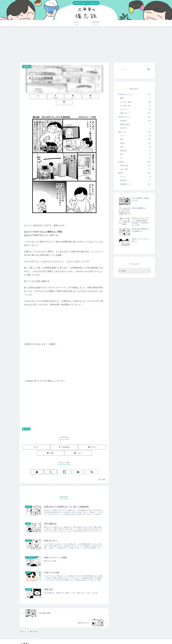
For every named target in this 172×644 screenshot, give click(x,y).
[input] (134, 69)
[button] (93, 96)
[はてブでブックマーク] (64, 96)
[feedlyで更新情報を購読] (69, 466)
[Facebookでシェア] (50, 96)
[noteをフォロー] (64, 466)
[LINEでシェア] (78, 96)
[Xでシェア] (36, 96)
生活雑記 (26, 423)
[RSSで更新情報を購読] (74, 466)
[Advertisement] (86, 45)
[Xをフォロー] (59, 466)
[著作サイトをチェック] (54, 466)
